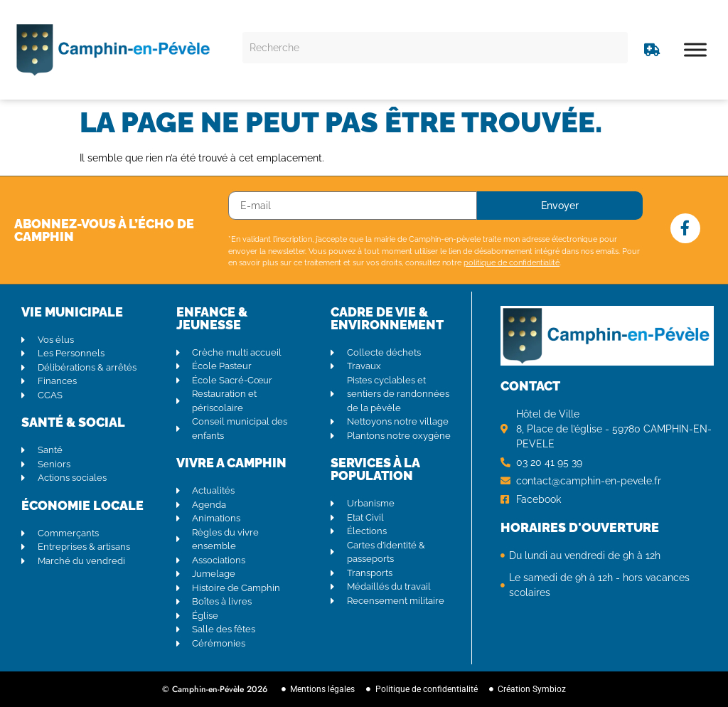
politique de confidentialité (512, 263)
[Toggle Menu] (695, 49)
